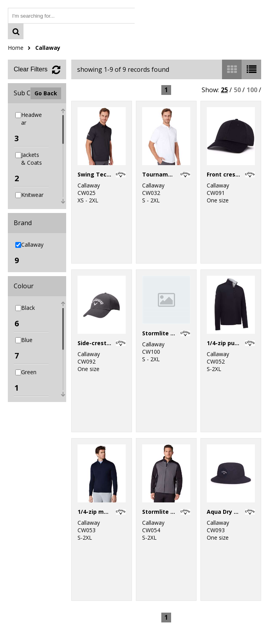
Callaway (48, 48)
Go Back (46, 93)
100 (252, 90)
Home (16, 48)
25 (224, 90)
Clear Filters (31, 69)
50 (237, 90)
